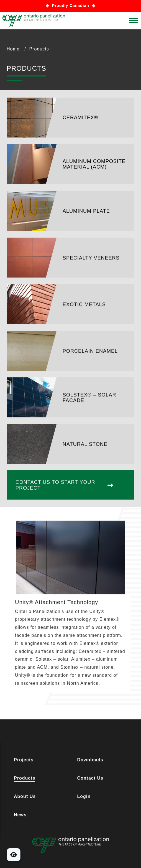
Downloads (90, 761)
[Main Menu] (133, 23)
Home (13, 49)
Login (84, 798)
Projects (24, 761)
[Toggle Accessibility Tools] (14, 855)
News (20, 816)
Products (25, 779)
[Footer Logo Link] (70, 846)
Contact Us (90, 779)
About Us (25, 798)
